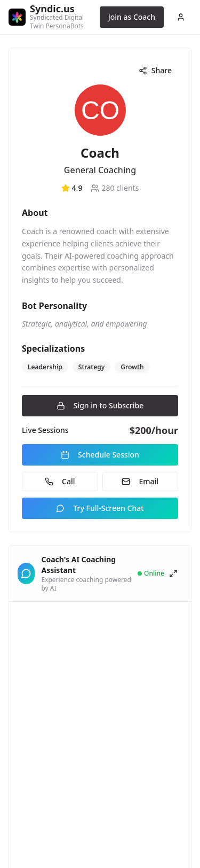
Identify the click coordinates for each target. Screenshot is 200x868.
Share (155, 70)
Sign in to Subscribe (100, 405)
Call (60, 481)
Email (140, 481)
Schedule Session (100, 455)
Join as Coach (132, 17)
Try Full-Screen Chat (100, 508)
